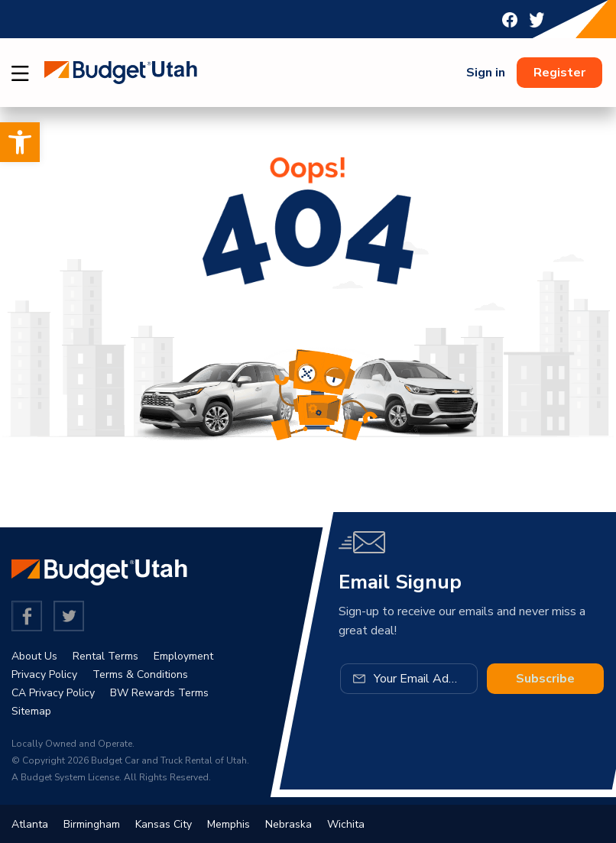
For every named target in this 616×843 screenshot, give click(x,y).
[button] (20, 142)
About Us (34, 656)
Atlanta (30, 824)
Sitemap (31, 711)
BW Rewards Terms (159, 693)
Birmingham (92, 824)
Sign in (486, 73)
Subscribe (545, 679)
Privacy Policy (44, 674)
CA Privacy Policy (53, 693)
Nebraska (289, 824)
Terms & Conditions (140, 674)
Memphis (229, 824)
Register (559, 73)
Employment (183, 656)
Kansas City (164, 824)
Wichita (346, 824)
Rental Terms (105, 656)
